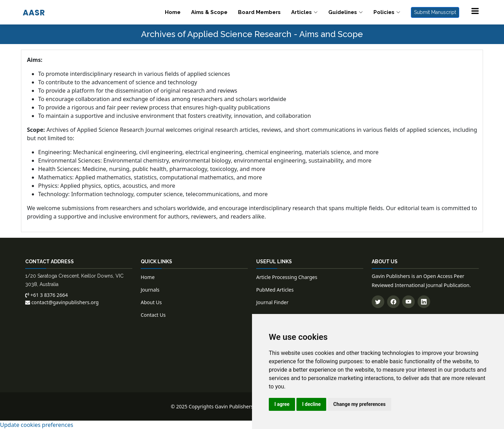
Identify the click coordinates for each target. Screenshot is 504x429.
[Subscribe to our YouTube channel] (408, 302)
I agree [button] (282, 404)
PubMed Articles (275, 290)
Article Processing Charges (287, 277)
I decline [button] (311, 404)
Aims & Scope (209, 12)
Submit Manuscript (435, 12)
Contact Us (153, 315)
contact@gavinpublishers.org (62, 302)
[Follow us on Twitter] (378, 302)
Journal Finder (272, 302)
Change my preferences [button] (359, 404)
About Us (151, 302)
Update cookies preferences (37, 425)
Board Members (259, 12)
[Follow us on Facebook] (393, 302)
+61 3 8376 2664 (47, 295)
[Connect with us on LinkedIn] (424, 302)
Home (173, 12)
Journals (150, 290)
